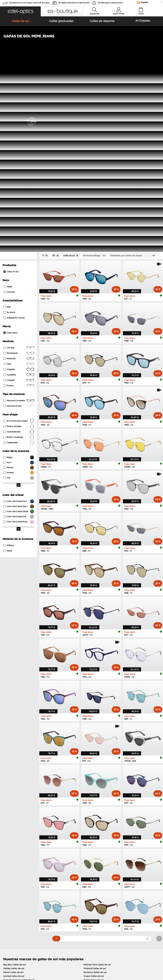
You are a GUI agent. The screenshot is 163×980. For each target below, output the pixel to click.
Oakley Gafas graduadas (16, 812)
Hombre (9, 105)
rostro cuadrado (19, 250)
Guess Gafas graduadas (95, 809)
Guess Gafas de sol (94, 789)
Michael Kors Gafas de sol (97, 778)
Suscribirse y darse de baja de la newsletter (131, 901)
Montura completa (19, 214)
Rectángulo (19, 166)
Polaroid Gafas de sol (95, 782)
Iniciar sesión (119, 14)
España (145, 2)
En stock (9, 125)
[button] (20, 11)
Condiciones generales (14, 961)
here (84, 861)
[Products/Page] (95, 69)
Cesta (141, 14)
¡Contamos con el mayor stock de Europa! (29, 3)
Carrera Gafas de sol (14, 789)
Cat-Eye (19, 161)
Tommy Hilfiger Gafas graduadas (100, 824)
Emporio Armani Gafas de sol (19, 793)
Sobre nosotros (11, 895)
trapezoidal (19, 256)
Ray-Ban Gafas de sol (14, 778)
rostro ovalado (19, 240)
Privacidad (33, 961)
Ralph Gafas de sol (94, 793)
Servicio (59, 895)
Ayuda (112, 895)
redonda (19, 172)
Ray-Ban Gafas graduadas (17, 809)
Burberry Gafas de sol (95, 785)
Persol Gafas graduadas (95, 812)
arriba (157, 961)
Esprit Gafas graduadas (95, 816)
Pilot (19, 177)
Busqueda (95, 14)
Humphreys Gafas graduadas (19, 820)
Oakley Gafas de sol (14, 782)
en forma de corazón (19, 234)
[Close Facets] (18, 69)
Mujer (8, 100)
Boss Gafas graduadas (94, 820)
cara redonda (19, 245)
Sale (7, 120)
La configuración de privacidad (18, 901)
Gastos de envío (63, 904)
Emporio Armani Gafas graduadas (21, 824)
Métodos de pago (64, 901)
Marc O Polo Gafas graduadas (19, 816)
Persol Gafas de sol (13, 785)
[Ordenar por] (133, 69)
